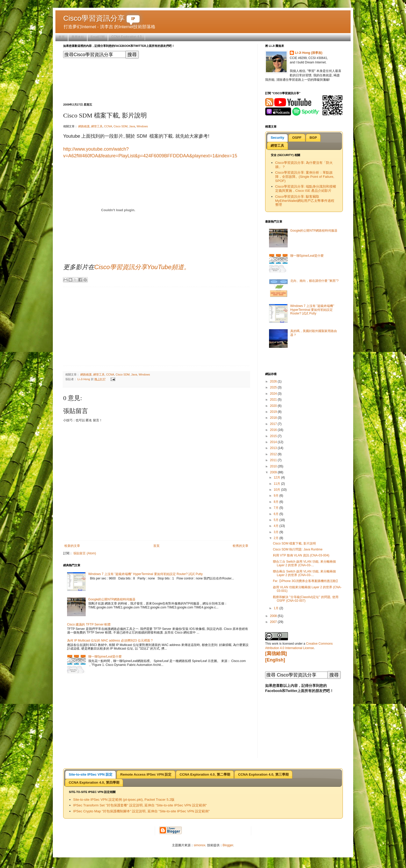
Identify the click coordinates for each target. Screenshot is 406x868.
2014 (274, 442)
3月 (277, 532)
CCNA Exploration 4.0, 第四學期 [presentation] (94, 782)
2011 (274, 460)
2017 (274, 424)
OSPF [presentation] (297, 138)
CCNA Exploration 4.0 (126, 37)
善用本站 (78, 37)
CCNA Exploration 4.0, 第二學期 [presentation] (205, 774)
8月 (277, 502)
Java (132, 126)
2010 (274, 466)
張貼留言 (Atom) (85, 553)
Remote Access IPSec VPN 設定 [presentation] (146, 774)
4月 (277, 526)
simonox (200, 845)
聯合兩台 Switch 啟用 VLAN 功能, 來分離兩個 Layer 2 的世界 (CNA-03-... (304, 573)
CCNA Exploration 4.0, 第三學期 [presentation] (263, 774)
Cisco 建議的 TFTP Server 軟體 (89, 624)
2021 (274, 400)
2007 (274, 622)
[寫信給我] (276, 653)
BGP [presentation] (313, 138)
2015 (274, 436)
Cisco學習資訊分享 (101, 18)
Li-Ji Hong (84, 379)
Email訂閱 (98, 37)
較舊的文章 (241, 546)
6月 (277, 514)
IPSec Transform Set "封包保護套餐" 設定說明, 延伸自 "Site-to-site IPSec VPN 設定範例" (140, 805)
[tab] (277, 138)
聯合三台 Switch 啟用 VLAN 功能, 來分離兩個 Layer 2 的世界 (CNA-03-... (304, 563)
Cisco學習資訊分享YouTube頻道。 (142, 267)
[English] (275, 660)
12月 (277, 477)
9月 (277, 496)
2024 (274, 394)
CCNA (108, 126)
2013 (274, 448)
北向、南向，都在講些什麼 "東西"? (314, 281)
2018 (274, 418)
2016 (274, 430)
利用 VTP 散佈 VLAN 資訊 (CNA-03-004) (301, 555)
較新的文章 (72, 546)
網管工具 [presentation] (277, 146)
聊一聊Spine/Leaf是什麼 (105, 657)
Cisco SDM (121, 126)
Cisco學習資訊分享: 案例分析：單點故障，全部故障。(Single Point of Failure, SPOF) (305, 177)
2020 (274, 406)
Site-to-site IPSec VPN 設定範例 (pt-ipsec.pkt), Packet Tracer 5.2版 (124, 800)
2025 (274, 387)
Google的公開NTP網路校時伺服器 (112, 599)
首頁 (62, 37)
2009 (274, 472)
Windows (142, 126)
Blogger (228, 845)
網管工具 (97, 126)
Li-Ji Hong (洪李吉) (309, 53)
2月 (277, 538)
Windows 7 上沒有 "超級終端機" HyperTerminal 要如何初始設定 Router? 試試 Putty (146, 574)
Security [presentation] (277, 138)
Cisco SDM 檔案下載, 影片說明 (294, 543)
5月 (277, 520)
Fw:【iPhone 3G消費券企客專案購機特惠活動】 (306, 581)
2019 (274, 412)
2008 (274, 616)
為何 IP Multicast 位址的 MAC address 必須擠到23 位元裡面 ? (110, 641)
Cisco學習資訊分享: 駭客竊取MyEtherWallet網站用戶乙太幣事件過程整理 (305, 201)
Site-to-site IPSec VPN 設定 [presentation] (90, 774)
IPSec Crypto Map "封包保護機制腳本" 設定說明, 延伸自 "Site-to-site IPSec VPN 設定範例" (142, 811)
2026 (274, 381)
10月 (277, 490)
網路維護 (84, 126)
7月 (277, 508)
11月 (277, 484)
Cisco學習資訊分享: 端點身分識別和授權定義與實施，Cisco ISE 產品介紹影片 (306, 189)
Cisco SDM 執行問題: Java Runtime (298, 549)
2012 (274, 454)
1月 (277, 608)
